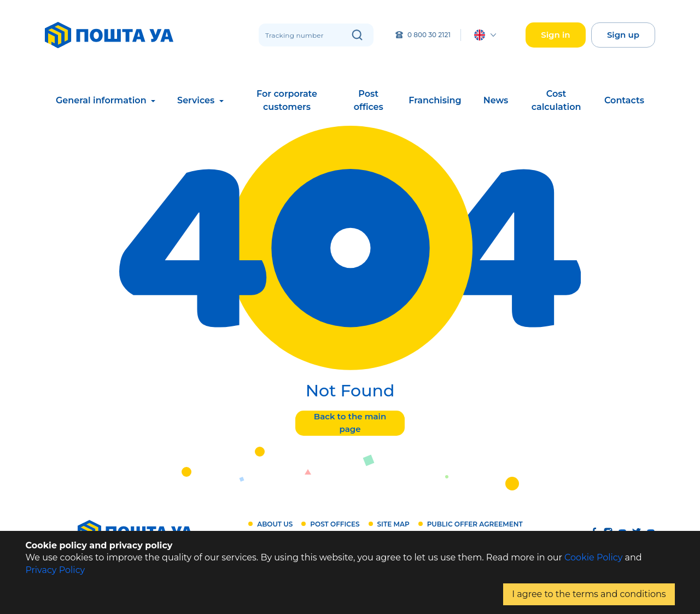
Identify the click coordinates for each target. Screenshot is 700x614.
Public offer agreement (475, 524)
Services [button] (197, 100)
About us (275, 524)
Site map (393, 524)
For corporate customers (287, 100)
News (496, 100)
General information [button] (102, 100)
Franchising (435, 100)
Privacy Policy (55, 570)
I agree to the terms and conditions (589, 594)
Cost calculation (556, 100)
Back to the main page (350, 423)
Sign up (623, 35)
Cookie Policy (593, 557)
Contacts (624, 100)
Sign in (555, 35)
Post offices (369, 100)
